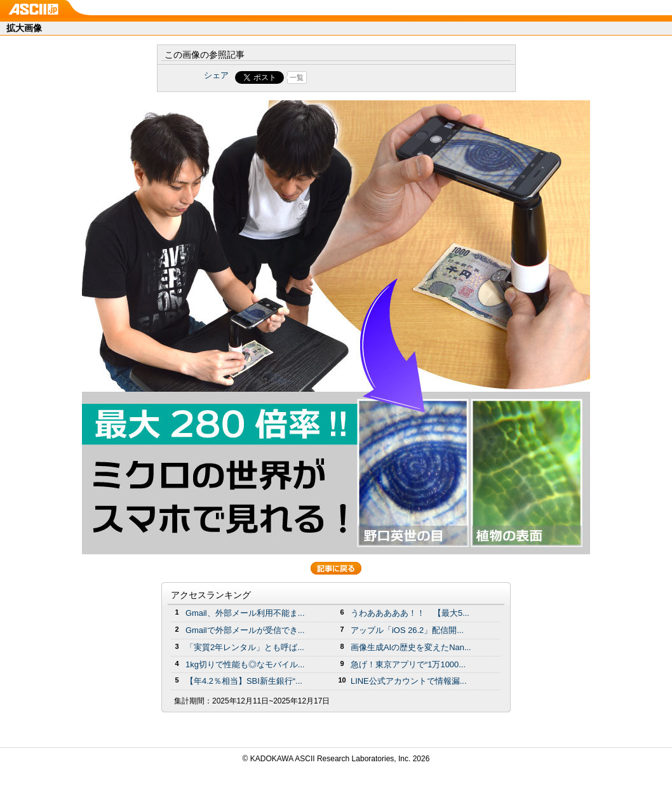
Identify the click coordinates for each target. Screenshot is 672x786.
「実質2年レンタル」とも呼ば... (245, 647)
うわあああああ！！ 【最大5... (410, 613)
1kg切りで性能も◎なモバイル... (245, 664)
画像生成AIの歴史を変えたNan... (411, 647)
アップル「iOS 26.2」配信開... (407, 630)
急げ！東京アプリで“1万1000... (408, 664)
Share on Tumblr (383, 77)
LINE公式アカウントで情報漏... (409, 681)
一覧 (297, 77)
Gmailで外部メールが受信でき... (245, 630)
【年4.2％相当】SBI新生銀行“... (244, 681)
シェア (216, 75)
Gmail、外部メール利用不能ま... (245, 613)
